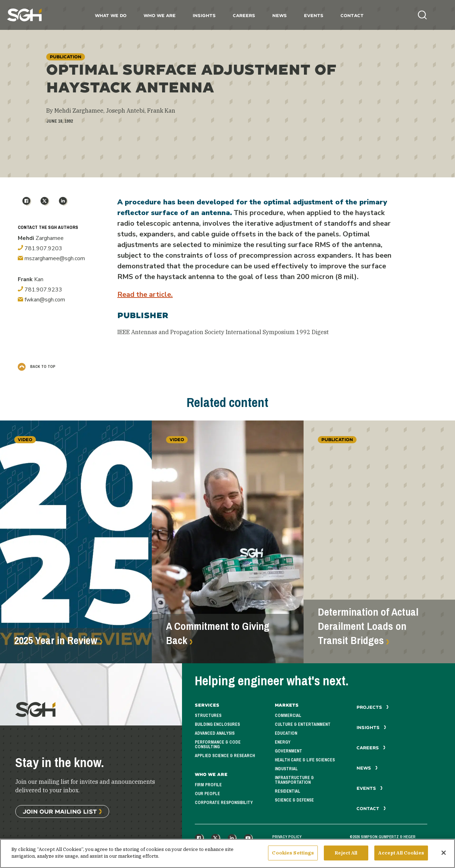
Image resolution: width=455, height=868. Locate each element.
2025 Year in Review (56, 641)
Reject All (346, 856)
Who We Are (160, 15)
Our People (207, 794)
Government (288, 751)
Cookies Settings (293, 856)
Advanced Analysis (215, 733)
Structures (208, 716)
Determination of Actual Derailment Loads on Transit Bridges (368, 626)
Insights (204, 15)
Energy (283, 742)
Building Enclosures (217, 724)
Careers (244, 15)
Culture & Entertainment (303, 724)
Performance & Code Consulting (218, 744)
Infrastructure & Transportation (294, 780)
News (280, 15)
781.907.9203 (40, 248)
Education (286, 733)
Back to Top (37, 366)
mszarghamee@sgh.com (51, 258)
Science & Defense (294, 800)
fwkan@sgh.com (41, 300)
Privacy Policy (287, 837)
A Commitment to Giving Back (218, 633)
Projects (373, 707)
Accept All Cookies (401, 856)
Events (314, 15)
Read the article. (145, 294)
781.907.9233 (40, 290)
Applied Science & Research (225, 756)
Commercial (288, 716)
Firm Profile (208, 785)
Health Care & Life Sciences (305, 760)
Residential (288, 791)
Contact (352, 15)
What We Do (111, 15)
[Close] (444, 856)
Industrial (286, 769)
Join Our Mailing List (60, 811)
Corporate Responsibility (224, 803)
